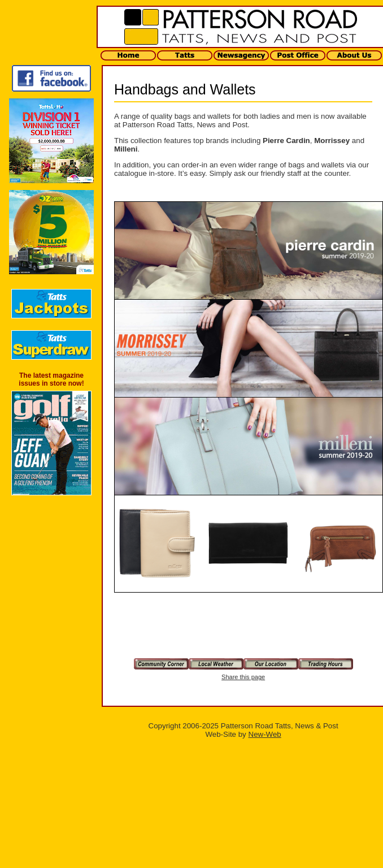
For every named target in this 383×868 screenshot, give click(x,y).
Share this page (243, 677)
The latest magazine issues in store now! (51, 379)
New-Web (265, 734)
